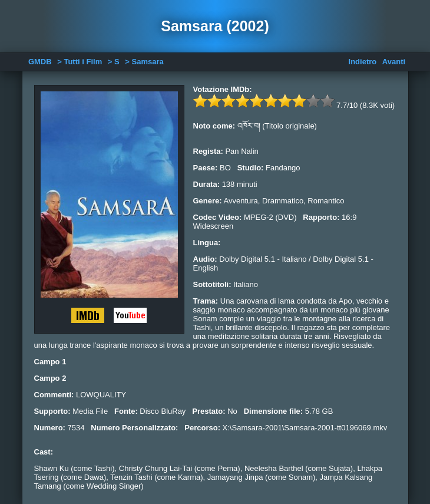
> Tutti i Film (80, 62)
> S (114, 62)
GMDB (40, 62)
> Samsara (144, 62)
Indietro (363, 62)
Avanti (394, 62)
